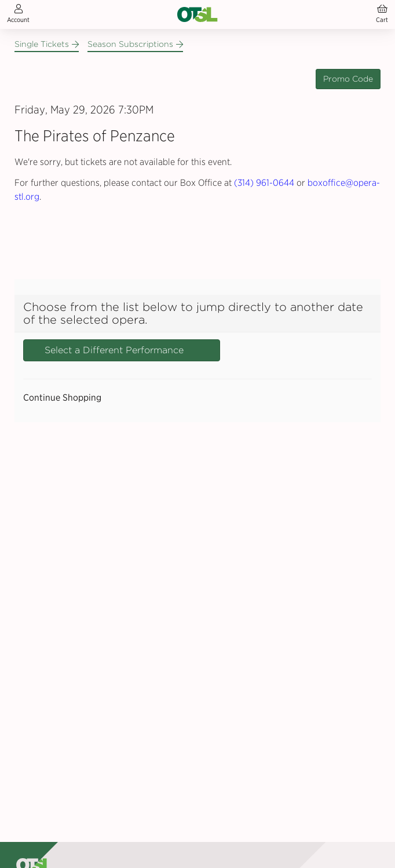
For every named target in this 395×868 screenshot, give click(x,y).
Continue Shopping (62, 398)
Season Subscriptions (135, 44)
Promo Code (348, 79)
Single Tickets (47, 44)
